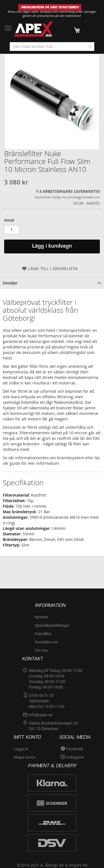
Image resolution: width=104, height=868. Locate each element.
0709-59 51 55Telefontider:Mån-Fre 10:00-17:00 (47, 701)
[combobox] (52, 47)
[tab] (52, 283)
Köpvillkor (43, 634)
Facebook (75, 749)
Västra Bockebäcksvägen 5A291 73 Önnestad (53, 726)
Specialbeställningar (52, 625)
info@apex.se (41, 715)
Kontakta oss (46, 642)
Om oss (41, 650)
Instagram (75, 757)
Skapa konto (24, 757)
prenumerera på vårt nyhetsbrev (59, 16)
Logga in (21, 749)
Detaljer (10, 283)
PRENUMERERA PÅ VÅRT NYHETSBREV (50, 7)
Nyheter (42, 617)
